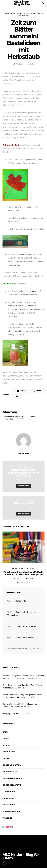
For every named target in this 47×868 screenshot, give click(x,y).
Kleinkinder (24, 468)
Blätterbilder (21, 601)
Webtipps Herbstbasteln (26, 626)
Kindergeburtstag (12, 785)
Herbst (32, 416)
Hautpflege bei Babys (11, 714)
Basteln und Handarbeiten (15, 416)
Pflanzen (9, 419)
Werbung (7, 818)
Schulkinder (24, 15)
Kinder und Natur (18, 13)
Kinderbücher (10, 772)
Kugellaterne (31, 291)
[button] (18, 583)
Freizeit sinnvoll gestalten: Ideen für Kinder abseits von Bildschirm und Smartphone (23, 573)
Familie (7, 13)
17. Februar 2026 (27, 579)
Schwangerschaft (12, 811)
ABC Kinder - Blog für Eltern (21, 856)
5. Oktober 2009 (18, 480)
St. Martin (20, 419)
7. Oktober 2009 (18, 508)
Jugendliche (9, 752)
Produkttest (9, 798)
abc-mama (31, 64)
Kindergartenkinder (35, 13)
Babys (12, 466)
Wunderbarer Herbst (25, 637)
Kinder (21, 568)
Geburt (6, 745)
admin (16, 579)
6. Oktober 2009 (18, 64)
